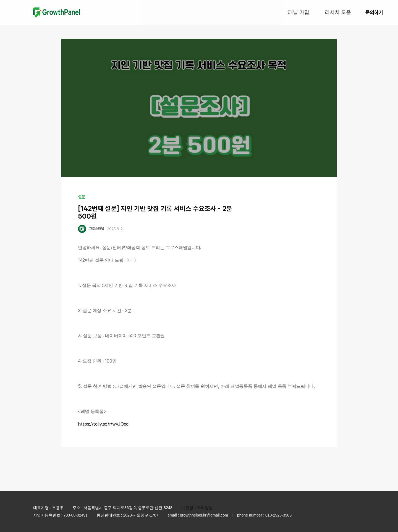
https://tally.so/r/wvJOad (103, 424)
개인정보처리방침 (197, 508)
